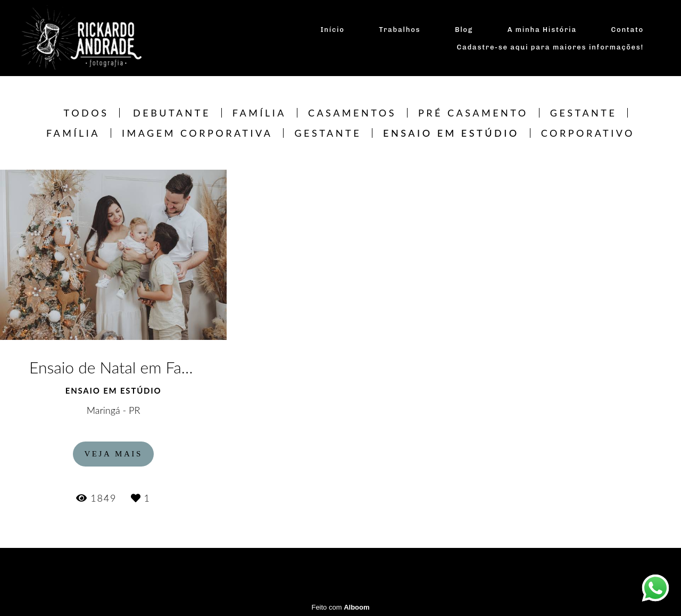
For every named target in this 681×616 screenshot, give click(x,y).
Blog (464, 30)
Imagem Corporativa (197, 133)
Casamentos (352, 113)
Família (259, 113)
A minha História (542, 30)
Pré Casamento (473, 113)
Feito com (340, 607)
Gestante (584, 113)
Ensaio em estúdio (451, 133)
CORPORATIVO (588, 133)
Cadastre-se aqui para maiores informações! (551, 47)
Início (332, 30)
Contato (628, 30)
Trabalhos (400, 30)
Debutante (172, 113)
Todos (86, 113)
